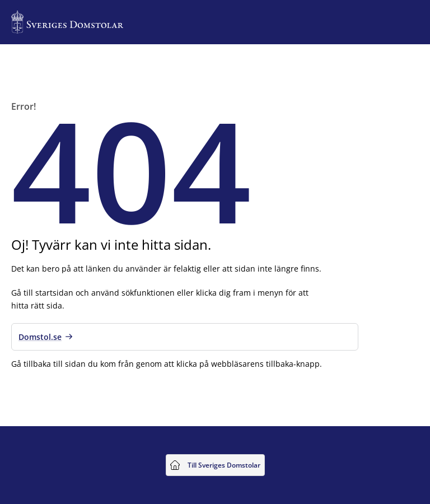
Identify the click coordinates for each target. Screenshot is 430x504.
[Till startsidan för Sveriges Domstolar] (67, 22)
